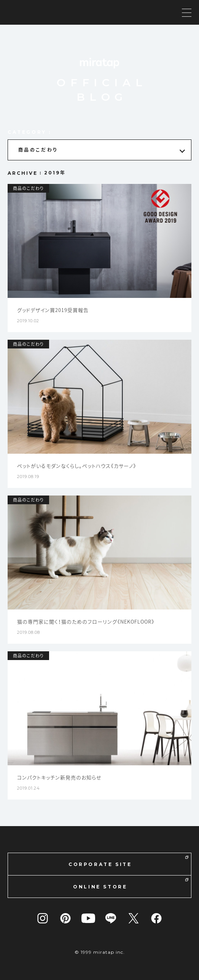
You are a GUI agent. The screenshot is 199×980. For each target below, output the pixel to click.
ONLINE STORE (131, 884)
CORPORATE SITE (128, 861)
